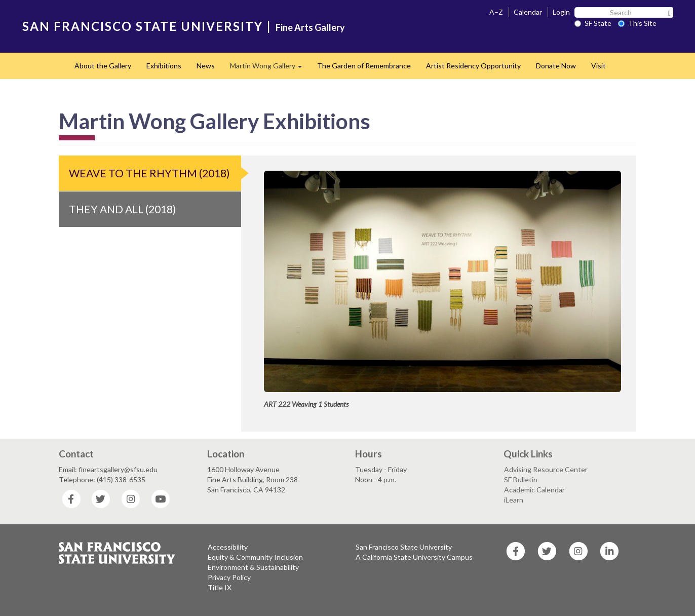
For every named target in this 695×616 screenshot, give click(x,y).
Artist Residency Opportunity (473, 66)
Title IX (220, 587)
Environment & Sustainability (253, 567)
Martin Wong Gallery (270, 69)
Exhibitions (164, 66)
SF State (593, 23)
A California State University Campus (414, 557)
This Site (637, 23)
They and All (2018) (122, 209)
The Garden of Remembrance (364, 66)
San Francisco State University (404, 547)
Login (561, 12)
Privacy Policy (229, 577)
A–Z (496, 12)
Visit (599, 66)
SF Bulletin (521, 479)
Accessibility (228, 547)
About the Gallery (103, 66)
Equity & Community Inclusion (255, 557)
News (206, 66)
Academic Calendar (534, 490)
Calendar (528, 12)
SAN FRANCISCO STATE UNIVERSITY (143, 26)
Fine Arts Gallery (310, 27)
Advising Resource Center (546, 469)
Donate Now (556, 66)
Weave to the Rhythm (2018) (149, 173)
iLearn (514, 500)
